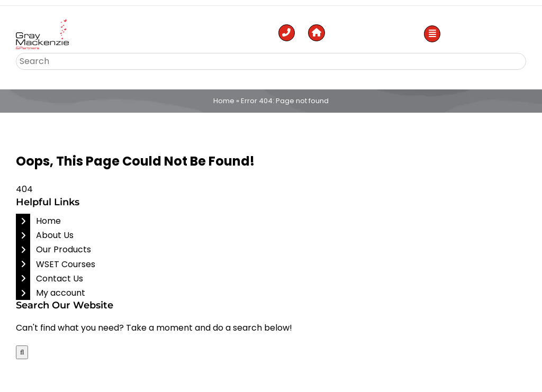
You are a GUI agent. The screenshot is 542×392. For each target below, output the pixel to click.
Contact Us (60, 279)
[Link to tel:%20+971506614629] (287, 33)
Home (224, 101)
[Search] (22, 352)
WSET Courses (66, 264)
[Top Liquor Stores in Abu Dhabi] (42, 23)
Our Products (64, 249)
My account (61, 293)
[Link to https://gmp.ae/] (317, 33)
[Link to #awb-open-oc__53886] (432, 34)
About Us (55, 235)
